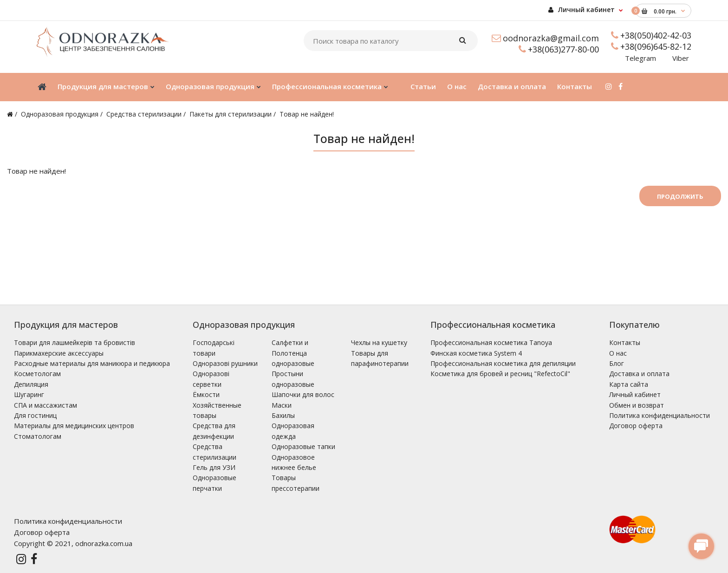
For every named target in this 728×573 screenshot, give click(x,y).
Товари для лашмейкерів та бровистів (75, 342)
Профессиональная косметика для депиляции (503, 363)
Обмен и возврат (637, 405)
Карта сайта (629, 384)
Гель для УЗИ (214, 467)
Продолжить (680, 196)
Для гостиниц (35, 415)
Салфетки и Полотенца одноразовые (293, 353)
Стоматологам (38, 436)
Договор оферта (636, 426)
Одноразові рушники (225, 363)
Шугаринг (29, 394)
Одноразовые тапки (303, 446)
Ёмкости (206, 394)
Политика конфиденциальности (660, 415)
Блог (617, 363)
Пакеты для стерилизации (231, 114)
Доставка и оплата (639, 374)
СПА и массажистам (45, 405)
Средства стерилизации (144, 114)
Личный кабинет (582, 10)
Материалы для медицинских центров (74, 426)
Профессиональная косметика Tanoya (491, 342)
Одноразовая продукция (60, 114)
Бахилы (283, 415)
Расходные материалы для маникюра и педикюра (92, 363)
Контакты (625, 342)
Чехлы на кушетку (379, 342)
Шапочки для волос (303, 394)
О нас (618, 353)
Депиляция (31, 384)
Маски (282, 405)
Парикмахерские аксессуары (59, 353)
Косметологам (37, 374)
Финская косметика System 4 (476, 353)
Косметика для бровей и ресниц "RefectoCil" (500, 374)
